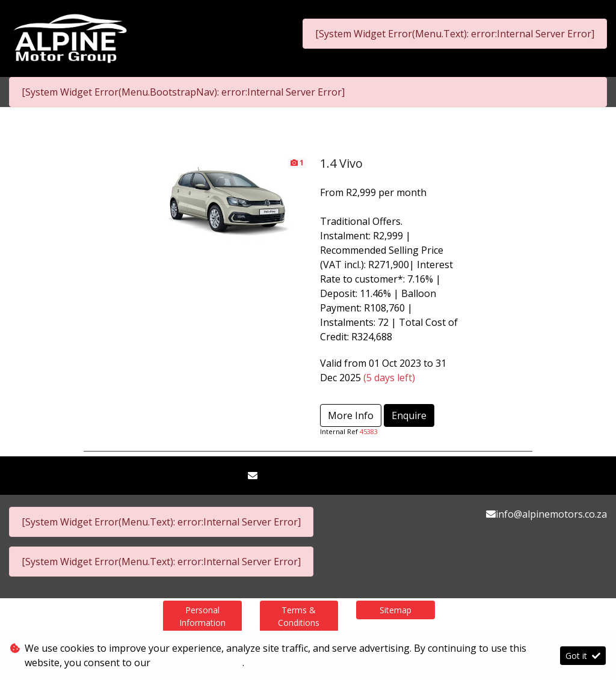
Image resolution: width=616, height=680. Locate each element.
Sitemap (396, 610)
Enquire (409, 415)
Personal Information (202, 616)
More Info (351, 415)
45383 (369, 431)
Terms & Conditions (299, 616)
